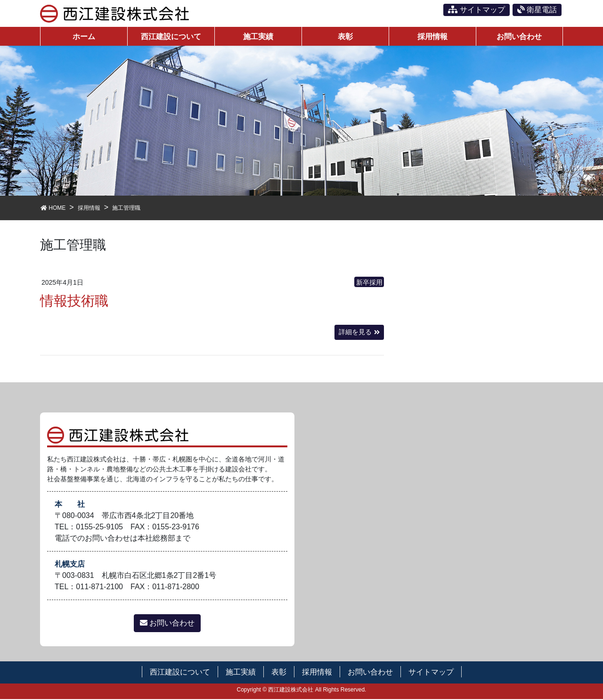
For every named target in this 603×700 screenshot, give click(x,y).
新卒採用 (369, 284)
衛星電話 (537, 10)
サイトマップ (476, 10)
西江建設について (180, 673)
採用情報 (317, 673)
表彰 (279, 673)
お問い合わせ (167, 624)
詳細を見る (355, 333)
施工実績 (241, 673)
